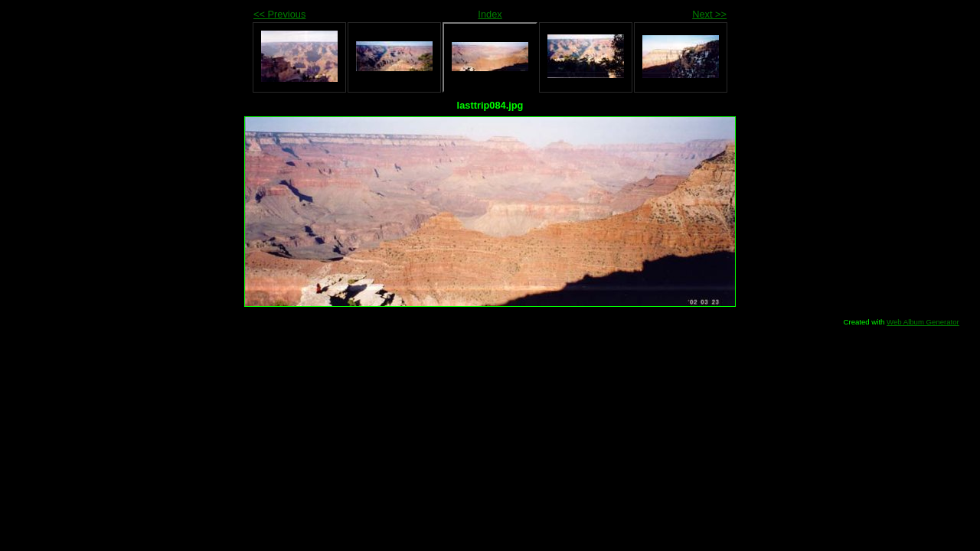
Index (490, 14)
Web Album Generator (923, 322)
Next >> (709, 14)
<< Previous (279, 14)
